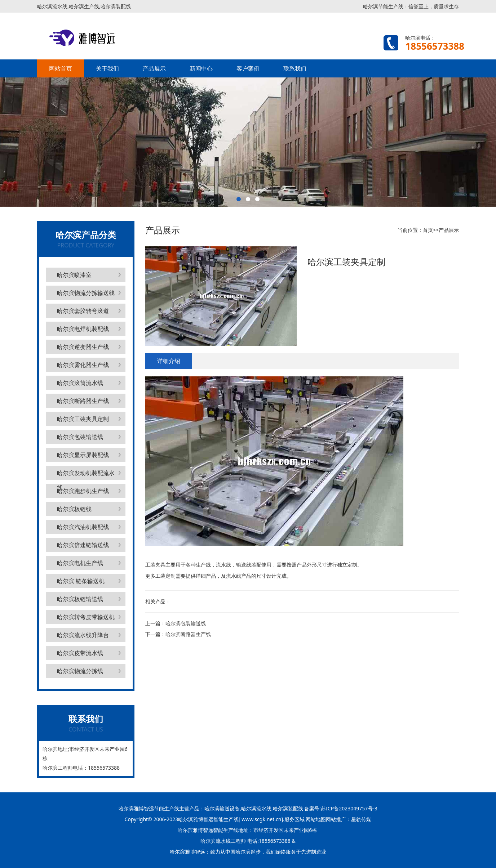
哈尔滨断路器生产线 (83, 401)
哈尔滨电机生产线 (80, 563)
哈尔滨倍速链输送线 (83, 545)
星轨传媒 (361, 819)
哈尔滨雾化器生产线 (83, 365)
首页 (428, 230)
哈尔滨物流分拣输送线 (86, 293)
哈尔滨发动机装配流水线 (86, 475)
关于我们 (107, 68)
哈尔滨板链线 (74, 509)
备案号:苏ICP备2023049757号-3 (340, 808)
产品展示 (154, 68)
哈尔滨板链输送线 (80, 599)
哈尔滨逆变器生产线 (83, 347)
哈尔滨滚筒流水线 (80, 383)
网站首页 (61, 68)
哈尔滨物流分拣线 (80, 671)
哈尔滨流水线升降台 (83, 635)
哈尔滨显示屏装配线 (83, 455)
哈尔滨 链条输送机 (81, 581)
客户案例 (248, 68)
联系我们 (295, 68)
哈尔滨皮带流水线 (80, 653)
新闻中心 (201, 68)
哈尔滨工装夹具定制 (83, 419)
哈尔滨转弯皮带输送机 (86, 617)
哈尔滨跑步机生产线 (83, 491)
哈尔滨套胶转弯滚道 (83, 311)
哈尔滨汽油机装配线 (83, 527)
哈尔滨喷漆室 (74, 275)
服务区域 (295, 819)
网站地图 (316, 819)
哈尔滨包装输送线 (80, 437)
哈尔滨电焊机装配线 (83, 329)
